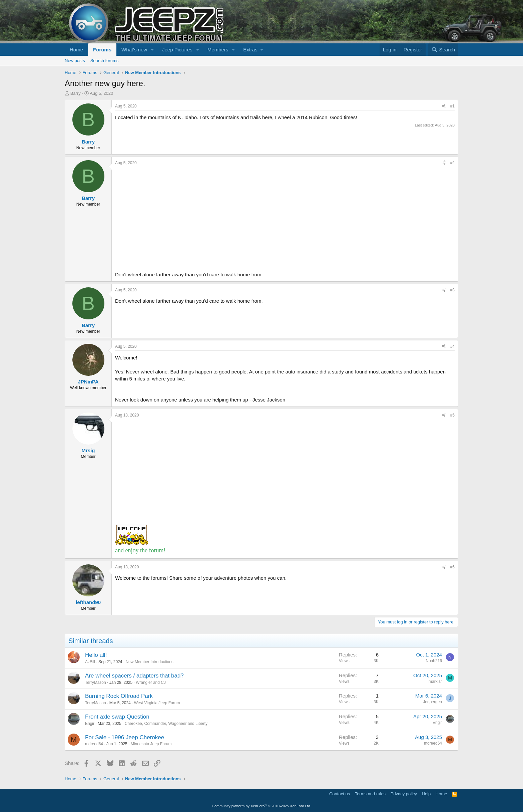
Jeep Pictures (177, 50)
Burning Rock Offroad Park (119, 696)
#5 (452, 415)
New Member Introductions (149, 662)
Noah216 (434, 661)
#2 (452, 163)
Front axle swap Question (117, 717)
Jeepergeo (432, 702)
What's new (134, 50)
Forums (102, 50)
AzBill (90, 662)
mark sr (435, 682)
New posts (75, 61)
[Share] (444, 106)
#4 (452, 346)
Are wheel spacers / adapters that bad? (134, 676)
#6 (452, 567)
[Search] (443, 50)
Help (426, 794)
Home (76, 50)
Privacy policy (404, 794)
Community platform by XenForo (261, 806)
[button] (152, 50)
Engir (90, 724)
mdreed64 (94, 744)
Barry (76, 93)
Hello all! (96, 655)
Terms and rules (370, 794)
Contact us (340, 794)
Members (218, 50)
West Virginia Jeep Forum (157, 703)
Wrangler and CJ (151, 683)
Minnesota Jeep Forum (151, 744)
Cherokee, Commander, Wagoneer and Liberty (166, 724)
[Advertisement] (285, 217)
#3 (452, 290)
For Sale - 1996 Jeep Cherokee (125, 737)
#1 (452, 106)
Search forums (105, 61)
